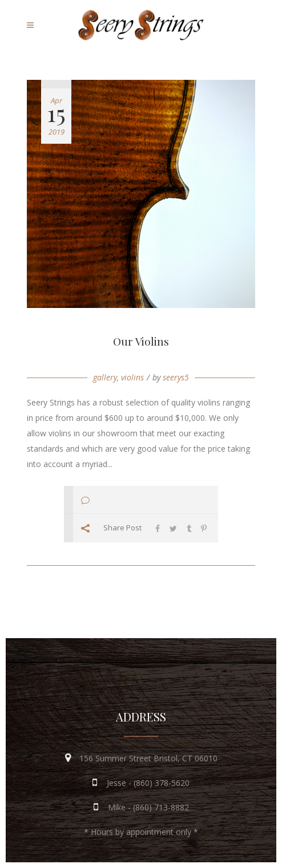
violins (132, 377)
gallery (105, 377)
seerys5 (176, 377)
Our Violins (141, 341)
